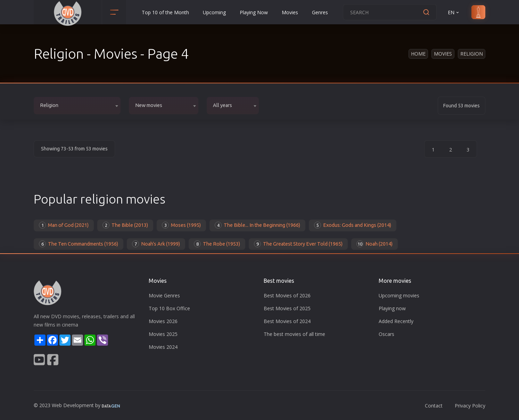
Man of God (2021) (64, 225)
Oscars (386, 334)
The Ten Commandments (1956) (79, 244)
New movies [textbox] (149, 105)
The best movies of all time (294, 334)
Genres (320, 12)
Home (418, 54)
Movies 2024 (163, 347)
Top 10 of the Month (165, 12)
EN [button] (454, 12)
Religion (472, 54)
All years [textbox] (223, 105)
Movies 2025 (163, 334)
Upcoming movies (399, 295)
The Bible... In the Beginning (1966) (257, 225)
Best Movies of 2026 (287, 295)
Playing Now (254, 12)
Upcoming (214, 12)
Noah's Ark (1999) (156, 244)
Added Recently (396, 321)
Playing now (392, 308)
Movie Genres (164, 295)
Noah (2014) (374, 244)
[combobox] (77, 106)
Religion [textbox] (49, 105)
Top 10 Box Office (169, 308)
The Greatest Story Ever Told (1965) (298, 244)
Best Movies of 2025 (287, 308)
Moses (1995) (181, 225)
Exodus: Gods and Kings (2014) (353, 225)
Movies (290, 12)
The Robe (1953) (217, 244)
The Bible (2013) (125, 225)
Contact (434, 406)
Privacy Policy (470, 406)
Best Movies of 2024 (287, 321)
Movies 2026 (163, 321)
